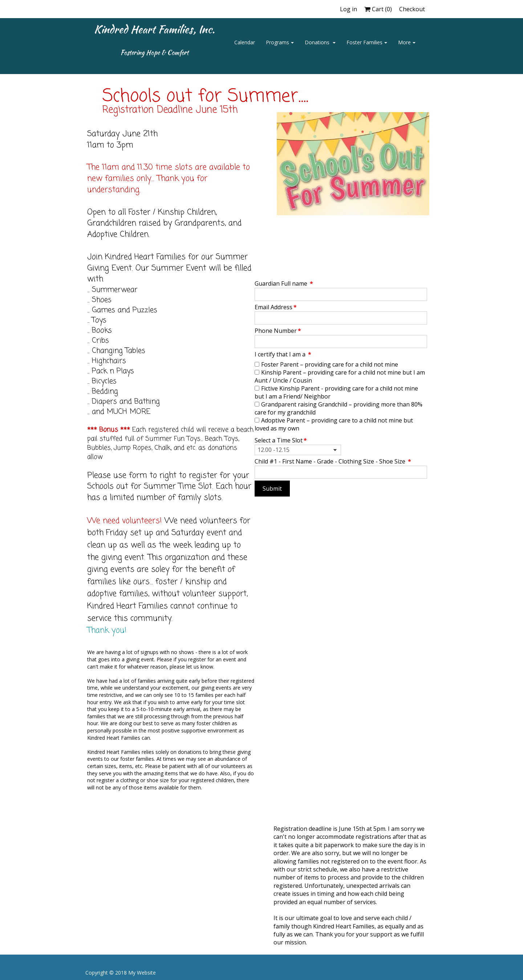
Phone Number (278, 331)
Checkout (412, 9)
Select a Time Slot (281, 440)
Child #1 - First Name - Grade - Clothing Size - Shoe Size (333, 461)
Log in (348, 9)
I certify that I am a (283, 354)
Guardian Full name (284, 283)
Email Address (276, 307)
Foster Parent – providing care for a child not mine (330, 364)
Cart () (378, 9)
